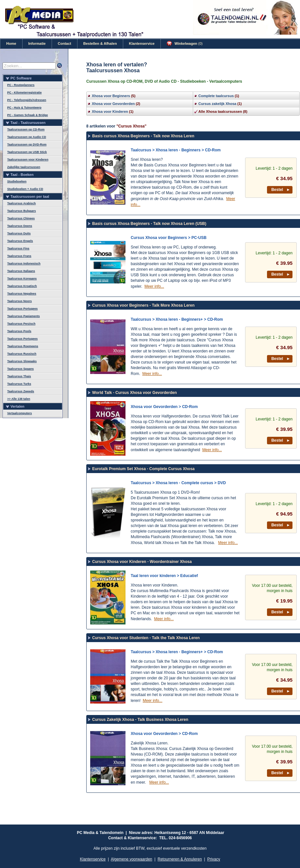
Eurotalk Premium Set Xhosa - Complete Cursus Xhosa (143, 469)
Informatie (37, 43)
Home (11, 43)
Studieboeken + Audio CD (25, 189)
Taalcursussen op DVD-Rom (27, 145)
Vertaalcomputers (20, 413)
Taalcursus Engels (20, 241)
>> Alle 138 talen (19, 399)
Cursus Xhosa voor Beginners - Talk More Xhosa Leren (143, 305)
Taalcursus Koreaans (22, 279)
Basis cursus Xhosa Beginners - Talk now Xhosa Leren (143, 136)
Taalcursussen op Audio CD (27, 137)
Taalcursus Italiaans (21, 271)
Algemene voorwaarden (132, 859)
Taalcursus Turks (19, 384)
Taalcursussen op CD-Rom (26, 129)
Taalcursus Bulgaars (22, 211)
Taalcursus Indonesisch (24, 264)
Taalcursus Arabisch (22, 203)
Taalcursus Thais (19, 376)
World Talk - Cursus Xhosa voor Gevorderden (134, 393)
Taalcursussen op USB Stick (27, 152)
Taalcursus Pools (19, 331)
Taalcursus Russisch (22, 354)
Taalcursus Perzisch (21, 324)
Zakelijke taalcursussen (24, 167)
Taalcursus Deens (20, 226)
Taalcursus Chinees (21, 218)
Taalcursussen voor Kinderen (28, 160)
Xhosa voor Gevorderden (113, 104)
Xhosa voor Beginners (111, 96)
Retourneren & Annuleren (180, 859)
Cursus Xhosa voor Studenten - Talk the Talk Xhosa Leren (146, 638)
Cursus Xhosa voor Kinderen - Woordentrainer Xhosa (142, 562)
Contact (65, 43)
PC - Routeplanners (21, 85)
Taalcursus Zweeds (21, 391)
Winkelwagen (185, 43)
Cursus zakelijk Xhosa (217, 104)
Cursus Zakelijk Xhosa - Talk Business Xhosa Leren (140, 720)
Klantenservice (142, 43)
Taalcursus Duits (19, 233)
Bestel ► (281, 190)
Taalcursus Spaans (20, 369)
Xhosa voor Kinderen (110, 111)
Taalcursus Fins (18, 248)
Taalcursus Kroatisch (22, 286)
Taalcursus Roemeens (23, 346)
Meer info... (154, 286)
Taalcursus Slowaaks (22, 361)
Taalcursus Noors (19, 301)
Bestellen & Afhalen (100, 43)
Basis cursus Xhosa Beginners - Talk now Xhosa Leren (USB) (149, 224)
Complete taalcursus (216, 96)
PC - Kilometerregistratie (25, 93)
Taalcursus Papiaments (24, 316)
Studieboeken (17, 181)
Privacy (214, 859)
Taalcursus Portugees (22, 309)
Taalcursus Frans (19, 256)
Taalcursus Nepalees (22, 294)
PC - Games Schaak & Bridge (28, 115)
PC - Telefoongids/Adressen (27, 100)
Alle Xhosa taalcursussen (220, 111)
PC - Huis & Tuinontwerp (24, 108)
